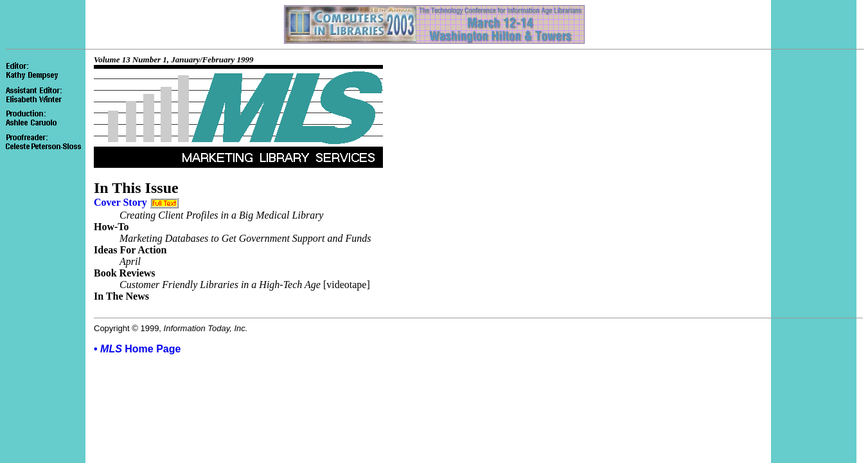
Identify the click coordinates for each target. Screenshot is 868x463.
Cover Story (120, 202)
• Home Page (137, 349)
